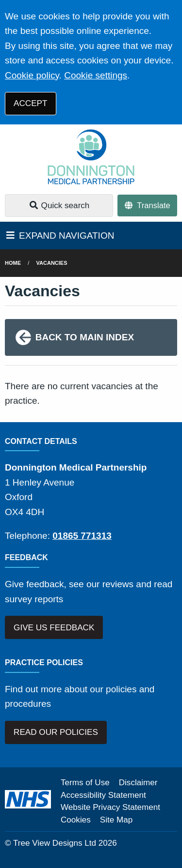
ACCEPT (30, 103)
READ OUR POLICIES (56, 732)
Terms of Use (85, 783)
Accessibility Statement (103, 795)
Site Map (116, 820)
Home (13, 263)
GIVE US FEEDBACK (54, 628)
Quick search (59, 206)
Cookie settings (96, 75)
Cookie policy (32, 75)
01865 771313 (82, 536)
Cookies (76, 820)
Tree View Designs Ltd (55, 843)
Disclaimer (138, 783)
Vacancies (52, 263)
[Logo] (91, 157)
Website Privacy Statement (110, 807)
